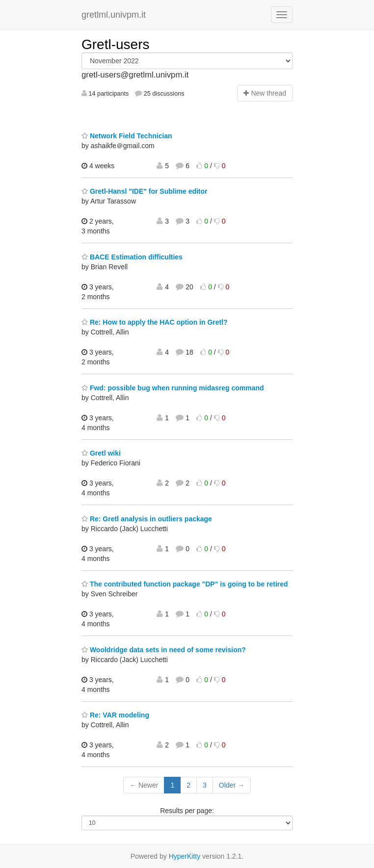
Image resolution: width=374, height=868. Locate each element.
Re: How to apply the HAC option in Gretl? (155, 322)
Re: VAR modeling (115, 715)
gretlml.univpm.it (114, 15)
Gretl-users (115, 44)
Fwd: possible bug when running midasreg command (173, 388)
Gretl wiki (101, 453)
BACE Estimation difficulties (132, 257)
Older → (232, 785)
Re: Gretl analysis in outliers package (147, 519)
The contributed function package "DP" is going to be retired (185, 584)
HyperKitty (185, 856)
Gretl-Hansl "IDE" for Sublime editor (145, 191)
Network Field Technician (127, 136)
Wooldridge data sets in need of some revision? (164, 650)
